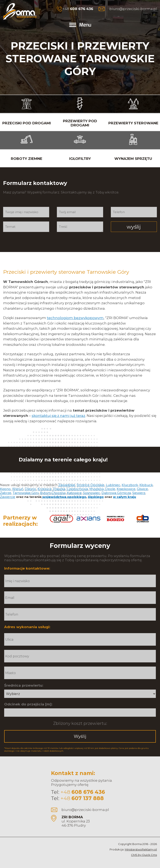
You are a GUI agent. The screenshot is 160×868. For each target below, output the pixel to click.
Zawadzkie (67, 485)
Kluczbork (130, 485)
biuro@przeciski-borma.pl (133, 9)
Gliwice (142, 489)
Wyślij (80, 736)
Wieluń (18, 489)
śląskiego (96, 497)
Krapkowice (126, 489)
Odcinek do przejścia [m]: (28, 704)
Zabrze (6, 493)
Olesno (30, 489)
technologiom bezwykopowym (75, 318)
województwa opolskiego (64, 497)
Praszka (59, 489)
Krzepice (45, 489)
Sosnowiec (92, 493)
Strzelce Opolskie (91, 485)
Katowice (74, 493)
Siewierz (139, 493)
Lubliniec (113, 485)
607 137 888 (88, 798)
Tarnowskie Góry (26, 493)
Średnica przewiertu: (24, 685)
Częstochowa (77, 489)
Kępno (5, 489)
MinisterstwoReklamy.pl (141, 849)
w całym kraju (124, 497)
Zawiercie (8, 497)
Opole (110, 489)
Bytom (45, 493)
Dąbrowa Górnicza (116, 493)
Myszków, (97, 489)
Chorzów (58, 493)
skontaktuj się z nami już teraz (58, 416)
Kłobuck (146, 485)
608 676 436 (82, 9)
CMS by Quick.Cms (144, 855)
